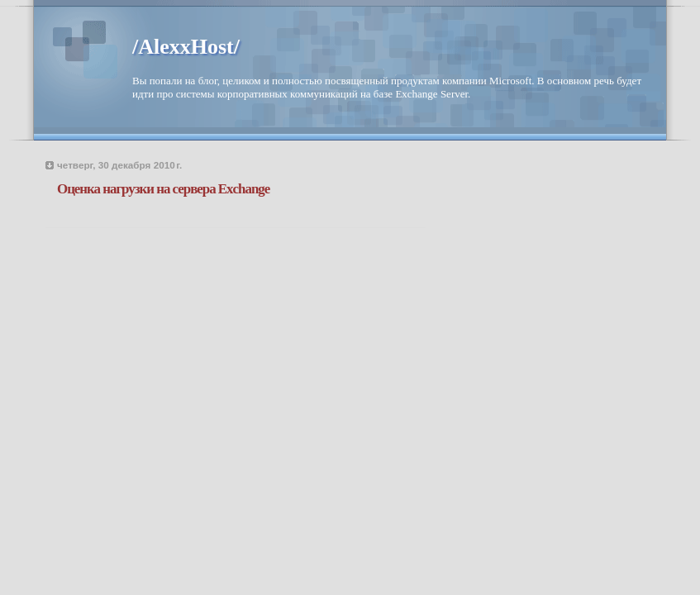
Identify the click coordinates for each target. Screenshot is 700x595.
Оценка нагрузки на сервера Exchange (163, 189)
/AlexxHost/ (186, 47)
